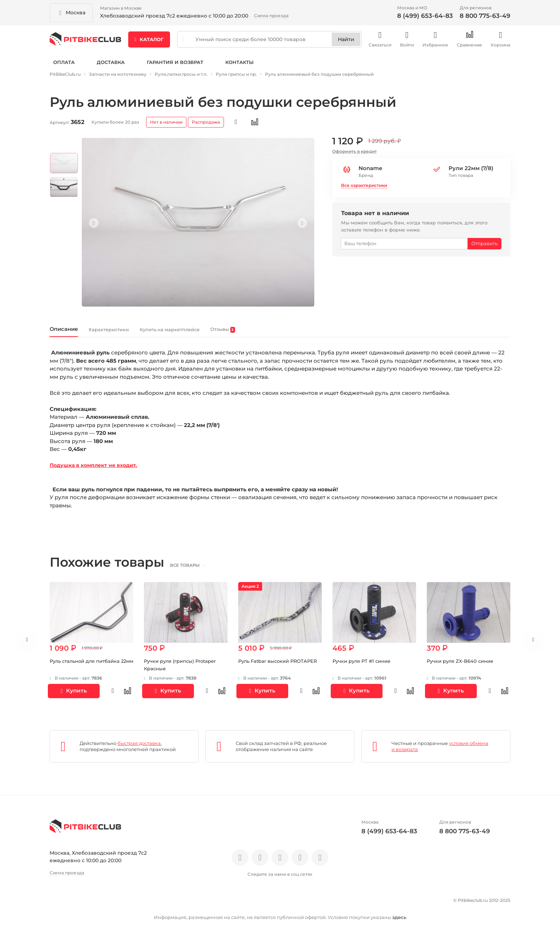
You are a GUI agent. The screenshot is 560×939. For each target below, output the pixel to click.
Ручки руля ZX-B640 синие (463, 666)
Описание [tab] (70, 333)
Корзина (501, 43)
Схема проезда (271, 16)
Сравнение (469, 43)
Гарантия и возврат (175, 67)
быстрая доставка (139, 748)
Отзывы (85, 904)
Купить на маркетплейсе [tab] (214, 333)
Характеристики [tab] (130, 333)
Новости (117, 904)
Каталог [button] (149, 43)
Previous (98, 225)
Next (298, 225)
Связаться (380, 43)
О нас (58, 904)
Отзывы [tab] (287, 334)
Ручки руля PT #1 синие (364, 666)
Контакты (239, 67)
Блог (144, 904)
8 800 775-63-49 (485, 16)
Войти (407, 43)
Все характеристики (364, 188)
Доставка (111, 67)
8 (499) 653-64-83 (425, 16)
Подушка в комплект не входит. (96, 470)
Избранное (435, 43)
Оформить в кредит (354, 153)
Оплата (64, 67)
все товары (196, 570)
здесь (399, 919)
